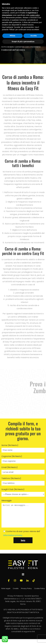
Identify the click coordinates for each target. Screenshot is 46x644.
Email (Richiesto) (23, 470)
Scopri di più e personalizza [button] (23, 42)
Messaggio (23, 516)
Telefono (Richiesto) (23, 481)
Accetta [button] (34, 36)
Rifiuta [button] (13, 36)
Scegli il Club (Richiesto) (23, 492)
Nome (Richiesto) (23, 448)
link (33, 636)
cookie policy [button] (35, 15)
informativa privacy (13, 540)
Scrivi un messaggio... (23, 518)
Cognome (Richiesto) (23, 459)
